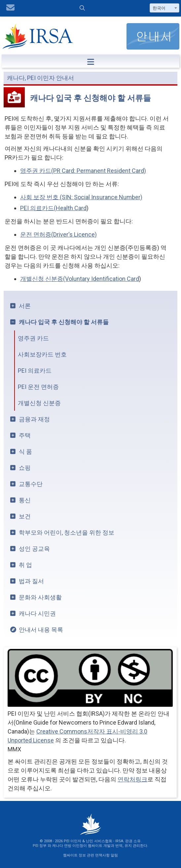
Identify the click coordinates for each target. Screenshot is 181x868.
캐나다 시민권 (37, 613)
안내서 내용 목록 (41, 630)
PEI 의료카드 (35, 371)
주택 (25, 435)
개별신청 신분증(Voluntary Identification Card (80, 279)
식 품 (25, 452)
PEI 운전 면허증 (38, 387)
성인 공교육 (34, 549)
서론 (25, 306)
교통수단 (31, 484)
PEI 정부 (40, 846)
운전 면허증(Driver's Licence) (58, 234)
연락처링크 (132, 779)
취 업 (25, 565)
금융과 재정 (34, 419)
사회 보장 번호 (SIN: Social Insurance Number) (81, 197)
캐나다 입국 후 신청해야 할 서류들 (64, 322)
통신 (25, 500)
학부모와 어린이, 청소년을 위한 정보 (67, 532)
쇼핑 (25, 468)
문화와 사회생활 (40, 597)
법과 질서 (31, 581)
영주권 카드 (33, 338)
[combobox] (164, 8)
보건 (25, 516)
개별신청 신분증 (39, 403)
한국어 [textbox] (159, 8)
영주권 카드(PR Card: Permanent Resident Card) (83, 171)
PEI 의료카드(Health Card (53, 208)
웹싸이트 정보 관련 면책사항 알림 (90, 855)
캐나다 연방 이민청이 (70, 846)
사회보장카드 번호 (42, 354)
